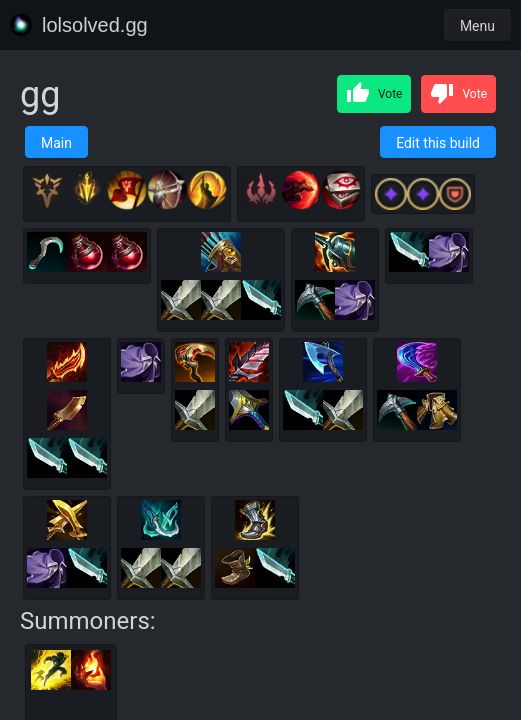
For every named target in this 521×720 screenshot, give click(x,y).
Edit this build (438, 143)
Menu (477, 26)
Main (56, 143)
